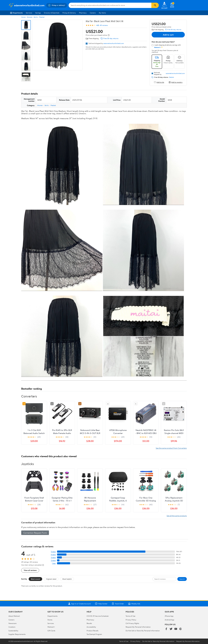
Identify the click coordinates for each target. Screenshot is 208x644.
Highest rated (51, 579)
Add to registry (176, 82)
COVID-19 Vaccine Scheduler (98, 616)
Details (171, 77)
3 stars (53, 557)
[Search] (155, 5)
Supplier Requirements (17, 634)
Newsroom (13, 623)
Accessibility (91, 627)
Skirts (36, 17)
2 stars (53, 560)
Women (30, 17)
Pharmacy (83, 13)
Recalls (89, 623)
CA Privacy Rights (132, 623)
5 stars (53, 552)
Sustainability (13, 631)
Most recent (35, 579)
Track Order (118, 604)
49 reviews (104, 25)
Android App (169, 620)
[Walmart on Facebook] (166, 629)
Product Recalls (92, 631)
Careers (93, 13)
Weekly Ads (134, 604)
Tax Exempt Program (94, 634)
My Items (102, 13)
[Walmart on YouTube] (176, 629)
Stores (50, 620)
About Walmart (14, 616)
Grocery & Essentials (52, 13)
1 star (54, 563)
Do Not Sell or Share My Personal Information (143, 631)
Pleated (42, 17)
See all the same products (177, 516)
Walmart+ (51, 627)
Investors (12, 627)
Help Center (101, 604)
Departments (16, 13)
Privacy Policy (131, 620)
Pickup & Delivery (69, 13)
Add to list (159, 82)
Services (29, 13)
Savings (38, 13)
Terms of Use (130, 616)
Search (182, 579)
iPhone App (169, 616)
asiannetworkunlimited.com (114, 43)
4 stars (53, 555)
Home (23, 17)
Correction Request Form (35, 533)
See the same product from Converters (171, 448)
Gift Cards (51, 631)
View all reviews (30, 570)
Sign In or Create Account (79, 604)
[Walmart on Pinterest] (181, 629)
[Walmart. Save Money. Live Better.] (27, 5)
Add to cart (168, 35)
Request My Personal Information (138, 627)
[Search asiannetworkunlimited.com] (110, 5)
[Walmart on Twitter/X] (171, 629)
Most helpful (67, 579)
